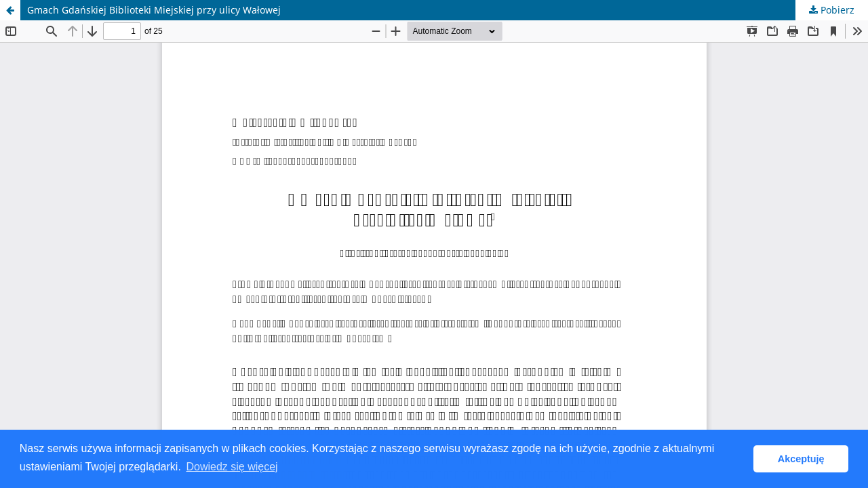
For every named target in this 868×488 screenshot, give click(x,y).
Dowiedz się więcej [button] (232, 467)
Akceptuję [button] (801, 459)
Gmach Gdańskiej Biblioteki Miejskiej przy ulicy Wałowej (154, 10)
